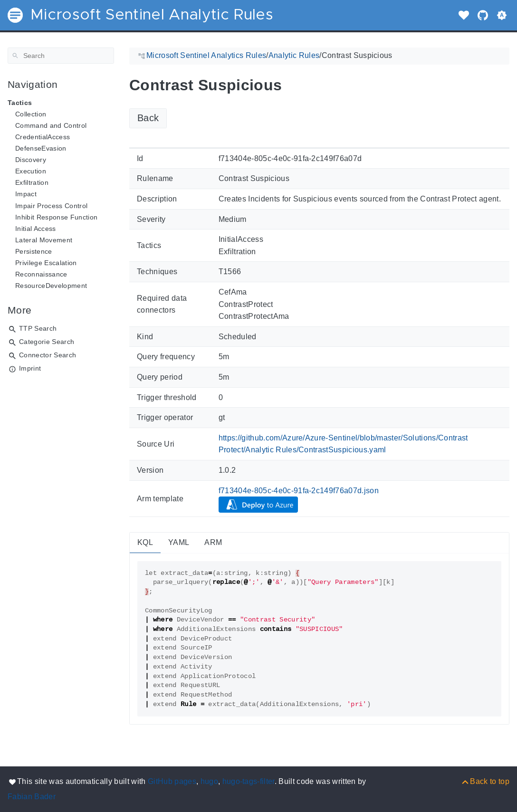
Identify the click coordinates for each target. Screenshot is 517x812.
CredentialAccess (43, 137)
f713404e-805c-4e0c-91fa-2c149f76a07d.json (299, 491)
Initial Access (36, 229)
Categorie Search (47, 342)
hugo (209, 781)
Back (148, 118)
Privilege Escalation (46, 263)
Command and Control (51, 125)
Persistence (34, 251)
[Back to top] (485, 781)
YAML (179, 542)
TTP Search (38, 328)
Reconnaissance (41, 274)
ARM (213, 542)
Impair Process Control (51, 206)
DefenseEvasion (41, 148)
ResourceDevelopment (51, 286)
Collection (31, 114)
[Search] (61, 56)
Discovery (31, 160)
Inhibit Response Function (56, 217)
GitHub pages (172, 781)
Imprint (30, 368)
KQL (145, 542)
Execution (31, 171)
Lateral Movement (44, 240)
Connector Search (48, 355)
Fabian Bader (32, 797)
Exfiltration (32, 182)
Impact (26, 194)
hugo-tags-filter (249, 781)
